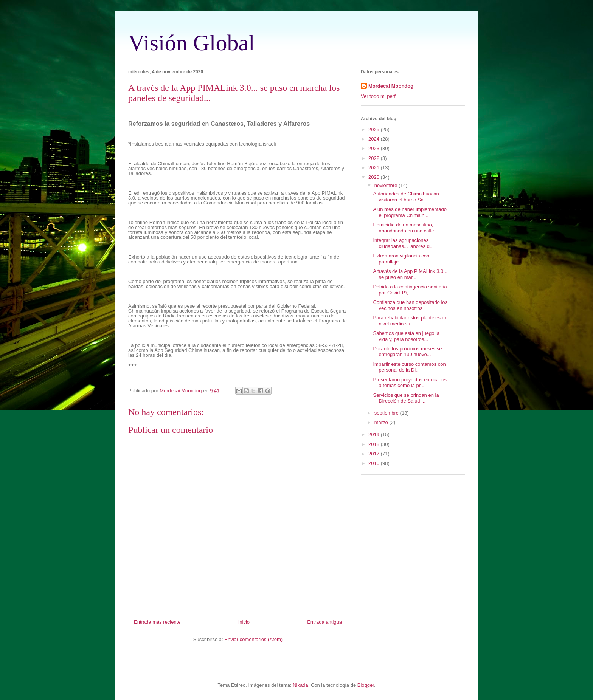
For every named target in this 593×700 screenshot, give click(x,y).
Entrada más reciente (157, 622)
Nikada (300, 685)
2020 (375, 177)
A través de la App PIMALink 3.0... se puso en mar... (410, 274)
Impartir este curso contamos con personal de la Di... (409, 367)
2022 (375, 158)
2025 (375, 129)
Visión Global (192, 43)
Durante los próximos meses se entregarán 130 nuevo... (407, 352)
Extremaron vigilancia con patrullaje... (401, 259)
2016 (375, 463)
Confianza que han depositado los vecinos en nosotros (410, 305)
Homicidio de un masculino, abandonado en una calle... (405, 228)
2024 (375, 139)
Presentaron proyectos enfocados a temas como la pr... (410, 383)
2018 (375, 444)
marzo (382, 422)
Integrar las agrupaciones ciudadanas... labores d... (403, 243)
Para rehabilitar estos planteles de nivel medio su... (410, 321)
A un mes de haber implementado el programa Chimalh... (410, 212)
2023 (375, 148)
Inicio (244, 622)
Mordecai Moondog (391, 86)
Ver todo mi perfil (379, 96)
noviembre (387, 185)
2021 (375, 168)
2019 (375, 434)
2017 (375, 454)
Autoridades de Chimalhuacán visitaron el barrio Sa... (406, 197)
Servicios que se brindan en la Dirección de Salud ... (406, 398)
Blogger (366, 685)
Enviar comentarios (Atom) (253, 639)
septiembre (387, 413)
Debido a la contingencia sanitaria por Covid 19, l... (410, 290)
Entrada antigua (324, 622)
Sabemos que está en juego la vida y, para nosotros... (406, 336)
